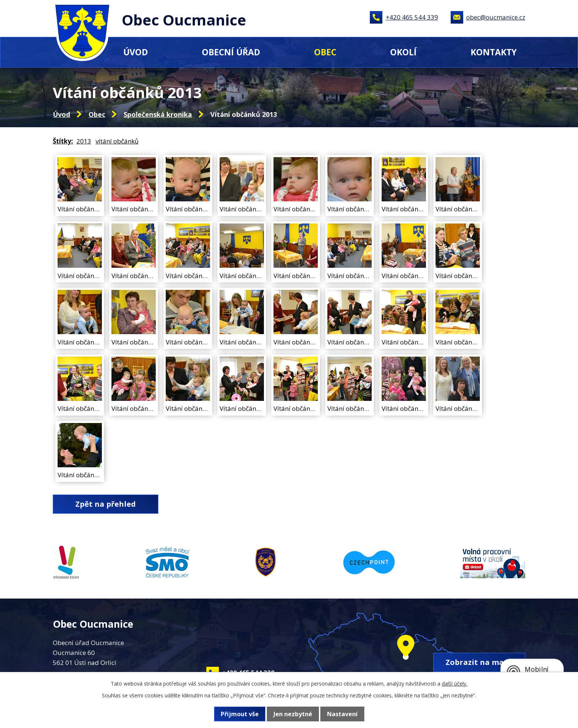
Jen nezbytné (293, 714)
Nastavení (342, 714)
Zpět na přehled (106, 504)
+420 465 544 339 (412, 17)
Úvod (136, 52)
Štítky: (63, 141)
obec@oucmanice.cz (496, 17)
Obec (325, 52)
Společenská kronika (158, 114)
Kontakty (494, 52)
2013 (84, 141)
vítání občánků (117, 141)
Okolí (403, 52)
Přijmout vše (240, 714)
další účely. (455, 684)
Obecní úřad (231, 52)
